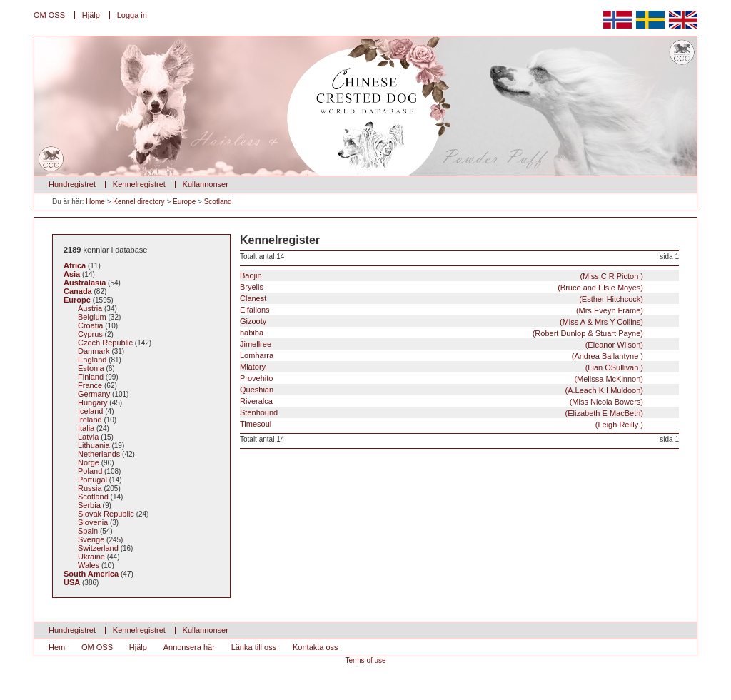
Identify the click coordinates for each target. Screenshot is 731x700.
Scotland (218, 202)
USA (72, 582)
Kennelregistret (139, 184)
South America (91, 574)
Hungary (93, 402)
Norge (89, 462)
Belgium (92, 317)
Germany (94, 394)
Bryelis (442, 287)
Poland (90, 471)
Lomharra (442, 356)
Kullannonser (206, 184)
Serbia (89, 505)
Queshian (442, 390)
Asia (72, 274)
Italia (86, 428)
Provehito (442, 379)
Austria (90, 308)
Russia (90, 488)
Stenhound (442, 413)
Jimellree (442, 344)
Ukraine (91, 557)
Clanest (442, 299)
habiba (442, 333)
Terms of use (365, 660)
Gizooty (442, 321)
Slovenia (93, 522)
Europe (184, 202)
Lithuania (94, 445)
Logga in (132, 15)
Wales (89, 565)
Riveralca (442, 401)
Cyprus (90, 334)
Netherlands (99, 454)
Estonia (91, 368)
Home (95, 202)
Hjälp (91, 15)
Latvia (88, 437)
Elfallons (442, 310)
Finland (91, 377)
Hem (57, 647)
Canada (78, 291)
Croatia (90, 325)
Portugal (92, 480)
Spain (88, 531)
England (92, 360)
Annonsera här (189, 647)
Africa (75, 265)
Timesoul (442, 424)
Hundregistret (72, 184)
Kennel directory (138, 202)
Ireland (90, 420)
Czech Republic (105, 343)
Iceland (90, 411)
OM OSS (49, 15)
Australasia (85, 283)
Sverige (91, 539)
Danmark (94, 351)
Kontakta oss (316, 647)
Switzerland (98, 548)
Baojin (442, 276)
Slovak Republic (106, 514)
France (90, 385)
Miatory (442, 367)
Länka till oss (254, 647)
